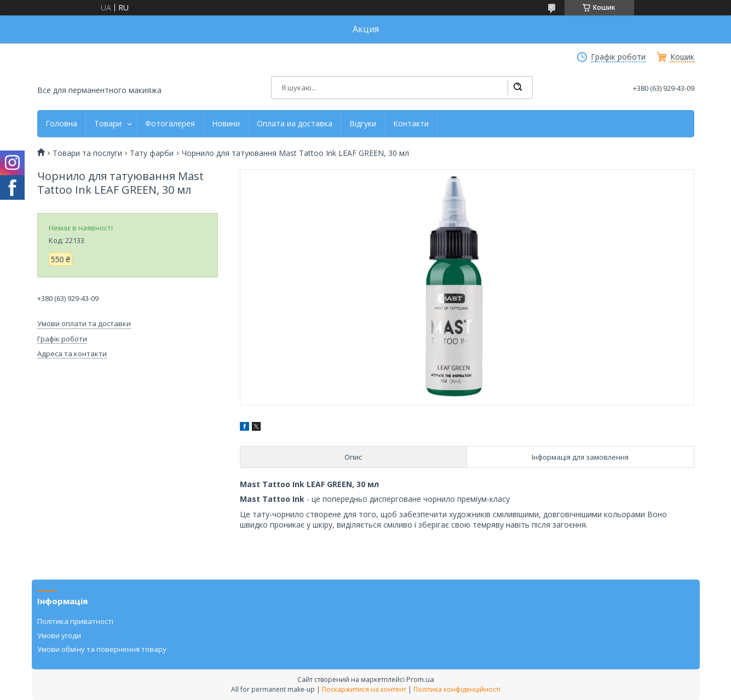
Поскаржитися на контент (364, 689)
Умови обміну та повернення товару (102, 649)
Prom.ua (420, 679)
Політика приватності (75, 621)
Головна (61, 124)
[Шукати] (517, 88)
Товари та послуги (87, 153)
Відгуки (363, 124)
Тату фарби (152, 153)
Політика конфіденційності (457, 689)
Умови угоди (59, 635)
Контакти (411, 124)
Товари (108, 124)
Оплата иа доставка (295, 124)
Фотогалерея (170, 124)
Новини (226, 124)
